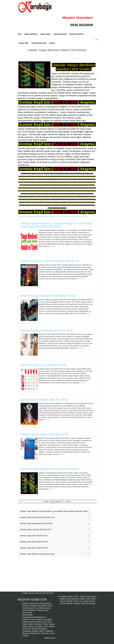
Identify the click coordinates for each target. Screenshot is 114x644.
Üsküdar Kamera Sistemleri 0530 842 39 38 (46, 330)
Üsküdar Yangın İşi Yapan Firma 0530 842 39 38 (49, 261)
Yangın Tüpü (24, 43)
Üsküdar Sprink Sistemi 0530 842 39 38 (44, 400)
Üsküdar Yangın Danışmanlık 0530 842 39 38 (47, 296)
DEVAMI (52, 246)
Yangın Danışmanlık (39, 43)
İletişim (52, 43)
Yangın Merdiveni (60, 34)
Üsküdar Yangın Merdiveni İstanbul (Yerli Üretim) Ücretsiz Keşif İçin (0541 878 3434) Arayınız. (53, 217)
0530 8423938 (82, 25)
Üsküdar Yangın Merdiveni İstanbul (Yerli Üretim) (49, 469)
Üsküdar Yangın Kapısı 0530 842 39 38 (44, 434)
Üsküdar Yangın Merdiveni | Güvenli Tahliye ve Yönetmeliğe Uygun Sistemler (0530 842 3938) (56, 225)
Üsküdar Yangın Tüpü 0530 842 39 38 (43, 365)
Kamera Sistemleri (77, 34)
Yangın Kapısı (45, 34)
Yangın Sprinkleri (31, 34)
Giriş (20, 34)
